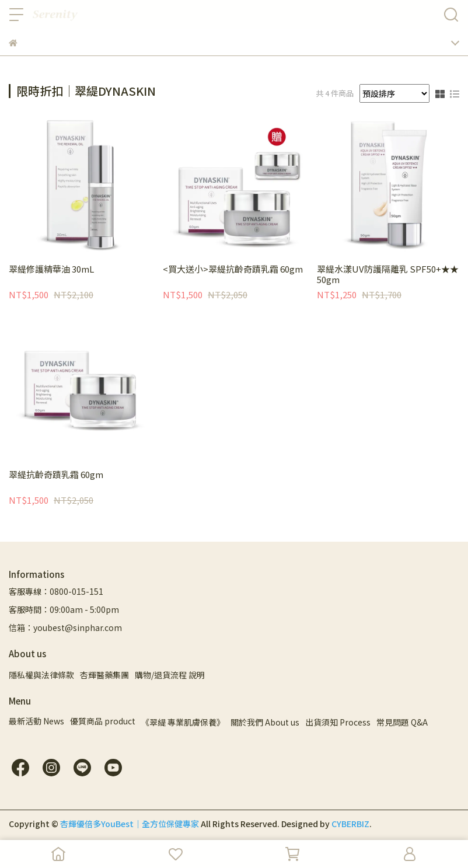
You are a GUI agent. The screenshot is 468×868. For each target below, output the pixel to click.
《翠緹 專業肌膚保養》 (183, 722)
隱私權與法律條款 (41, 675)
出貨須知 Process (338, 722)
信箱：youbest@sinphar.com (65, 628)
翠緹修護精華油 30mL (51, 269)
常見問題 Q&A (402, 722)
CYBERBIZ (350, 824)
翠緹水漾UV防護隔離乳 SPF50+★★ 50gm (388, 274)
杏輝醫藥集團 (104, 675)
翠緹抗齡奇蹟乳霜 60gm (56, 475)
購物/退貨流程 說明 (170, 675)
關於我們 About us (265, 722)
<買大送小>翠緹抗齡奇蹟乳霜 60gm (233, 269)
